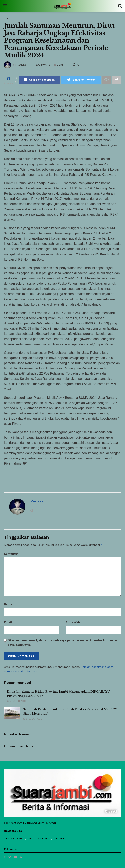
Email (9, 622)
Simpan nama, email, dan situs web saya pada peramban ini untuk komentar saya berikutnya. (63, 642)
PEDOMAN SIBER (39, 839)
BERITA (61, 65)
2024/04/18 (43, 65)
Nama (9, 604)
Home (8, 18)
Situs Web (73, 622)
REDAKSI (60, 839)
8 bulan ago (33, 719)
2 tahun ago (16, 701)
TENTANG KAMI (14, 839)
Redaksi (22, 65)
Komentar (11, 554)
